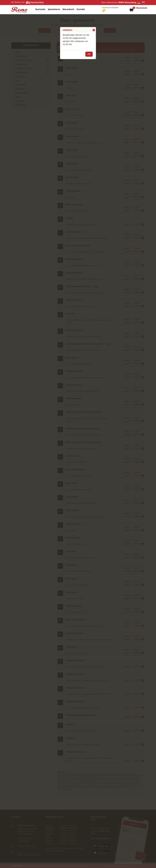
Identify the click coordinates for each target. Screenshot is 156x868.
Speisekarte (54, 9)
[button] (94, 30)
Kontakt (81, 9)
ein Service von (27, 2)
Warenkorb (68, 9)
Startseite (40, 9)
